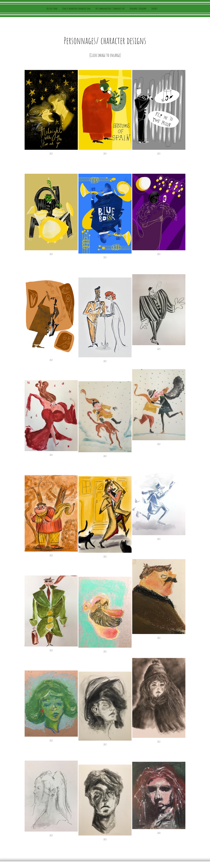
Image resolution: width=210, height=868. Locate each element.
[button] (110, 9)
